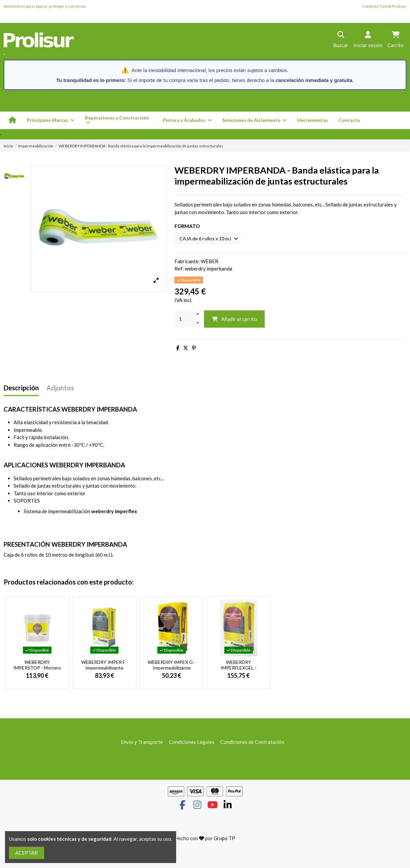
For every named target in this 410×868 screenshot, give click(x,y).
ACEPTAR (27, 853)
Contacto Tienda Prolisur (384, 6)
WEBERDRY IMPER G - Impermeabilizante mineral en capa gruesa (171, 668)
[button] (187, 120)
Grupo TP (224, 839)
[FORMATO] (209, 239)
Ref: (179, 269)
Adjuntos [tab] (60, 389)
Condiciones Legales (192, 743)
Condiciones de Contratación (252, 743)
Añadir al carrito (234, 320)
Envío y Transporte (142, 743)
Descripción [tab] (21, 389)
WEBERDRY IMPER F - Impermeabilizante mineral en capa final (104, 668)
